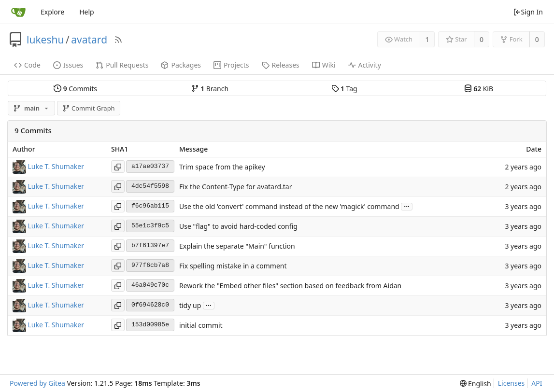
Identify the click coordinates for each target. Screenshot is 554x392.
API (537, 383)
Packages (181, 65)
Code (27, 65)
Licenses (511, 383)
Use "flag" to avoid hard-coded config (238, 226)
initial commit (201, 325)
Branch (210, 89)
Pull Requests (122, 65)
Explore (52, 12)
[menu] (476, 384)
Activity (365, 65)
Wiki (324, 65)
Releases (281, 65)
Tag (344, 89)
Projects (231, 65)
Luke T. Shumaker (56, 166)
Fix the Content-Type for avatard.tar (236, 187)
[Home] (18, 12)
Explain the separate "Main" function (237, 246)
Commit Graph (89, 108)
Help (87, 12)
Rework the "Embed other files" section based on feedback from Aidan (290, 286)
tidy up (190, 305)
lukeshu (45, 40)
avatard (89, 40)
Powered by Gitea (37, 383)
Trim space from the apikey (222, 167)
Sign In (528, 12)
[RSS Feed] (118, 40)
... (407, 206)
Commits (75, 89)
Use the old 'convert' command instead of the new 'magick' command (289, 206)
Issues (68, 65)
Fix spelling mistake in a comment (233, 266)
